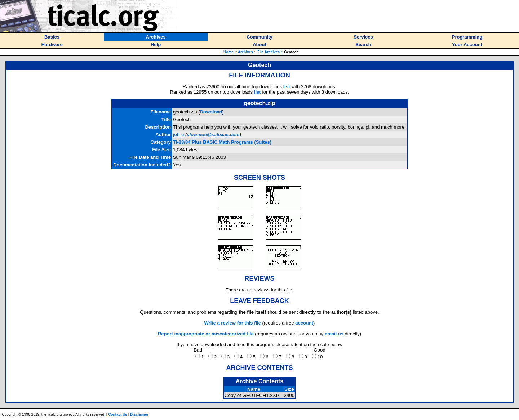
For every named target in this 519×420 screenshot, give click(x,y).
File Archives (269, 52)
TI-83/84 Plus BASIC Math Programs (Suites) (222, 142)
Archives (245, 52)
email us (334, 334)
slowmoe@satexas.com (213, 135)
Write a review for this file (233, 323)
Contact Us (118, 414)
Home (229, 52)
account (304, 323)
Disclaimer (139, 414)
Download (211, 112)
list (287, 87)
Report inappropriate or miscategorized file (206, 334)
